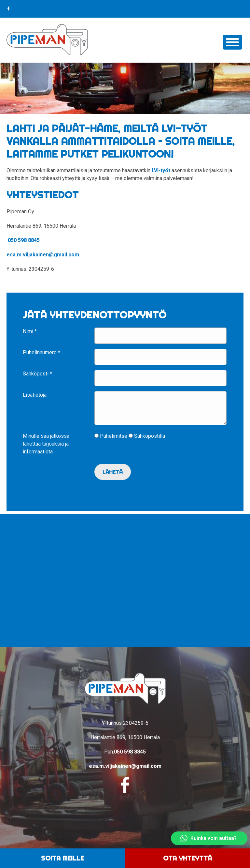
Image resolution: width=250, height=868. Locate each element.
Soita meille (62, 858)
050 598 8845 (24, 240)
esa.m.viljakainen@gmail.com (43, 255)
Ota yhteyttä (187, 858)
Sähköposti (37, 374)
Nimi (30, 331)
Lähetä (113, 477)
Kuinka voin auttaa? (208, 838)
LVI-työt (161, 170)
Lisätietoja (35, 395)
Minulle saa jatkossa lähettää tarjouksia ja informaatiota (46, 449)
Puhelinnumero (42, 352)
